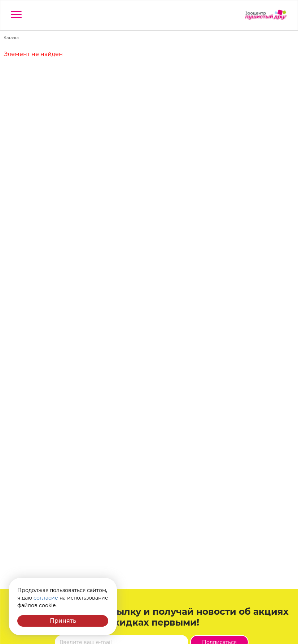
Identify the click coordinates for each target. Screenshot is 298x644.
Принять (63, 621)
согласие (46, 598)
